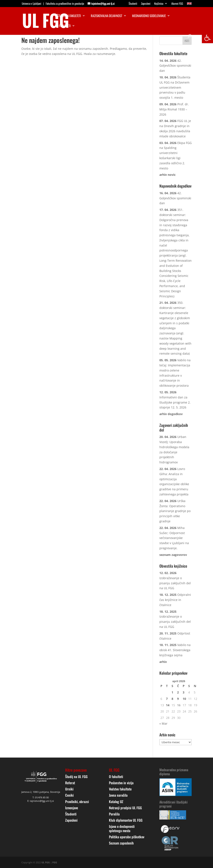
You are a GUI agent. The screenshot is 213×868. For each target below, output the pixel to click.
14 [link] (168, 705)
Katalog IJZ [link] (116, 802)
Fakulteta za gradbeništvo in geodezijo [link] (65, 3)
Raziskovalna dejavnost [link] (106, 16)
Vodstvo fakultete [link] (120, 789)
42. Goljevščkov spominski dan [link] (175, 66)
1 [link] (172, 692)
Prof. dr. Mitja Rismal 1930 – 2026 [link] (174, 109)
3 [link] (184, 692)
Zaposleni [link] (146, 4)
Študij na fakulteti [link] (69, 16)
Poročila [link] (114, 814)
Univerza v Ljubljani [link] (32, 3)
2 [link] (178, 692)
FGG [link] (55, 862)
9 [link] (178, 699)
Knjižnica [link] (159, 4)
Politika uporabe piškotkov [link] (127, 837)
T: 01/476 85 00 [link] (41, 797)
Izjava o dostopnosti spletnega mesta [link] (122, 828)
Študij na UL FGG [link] (76, 777)
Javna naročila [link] (118, 795)
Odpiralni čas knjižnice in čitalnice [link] (175, 600)
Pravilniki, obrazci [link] (77, 802)
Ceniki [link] (69, 795)
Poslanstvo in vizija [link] (121, 783)
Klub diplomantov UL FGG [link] (126, 820)
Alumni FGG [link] (177, 4)
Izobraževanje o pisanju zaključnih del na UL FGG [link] (175, 583)
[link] (207, 38)
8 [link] (172, 699)
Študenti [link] (133, 4)
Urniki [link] (69, 789)
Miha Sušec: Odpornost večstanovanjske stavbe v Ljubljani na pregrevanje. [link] (174, 538)
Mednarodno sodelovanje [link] (149, 16)
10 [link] (184, 699)
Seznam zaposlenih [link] (121, 843)
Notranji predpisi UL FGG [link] (125, 808)
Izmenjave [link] (72, 808)
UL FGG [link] (46, 862)
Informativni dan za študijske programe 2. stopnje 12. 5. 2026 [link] (175, 402)
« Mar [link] (163, 723)
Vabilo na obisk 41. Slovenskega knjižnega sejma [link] (175, 650)
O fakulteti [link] (64, 26)
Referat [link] (70, 783)
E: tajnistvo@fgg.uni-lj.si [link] (41, 801)
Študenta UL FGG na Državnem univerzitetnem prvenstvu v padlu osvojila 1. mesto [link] (175, 87)
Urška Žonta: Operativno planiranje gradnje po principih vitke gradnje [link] (175, 511)
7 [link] (167, 699)
